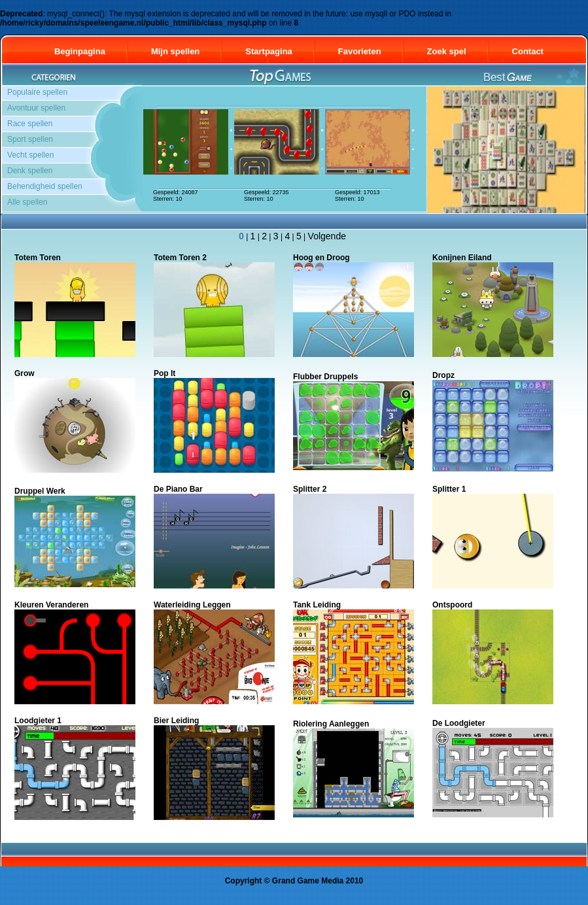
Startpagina (269, 51)
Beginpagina (80, 51)
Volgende (327, 236)
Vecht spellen (30, 155)
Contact (534, 51)
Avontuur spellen (36, 108)
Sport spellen (30, 139)
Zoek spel (447, 51)
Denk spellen (30, 171)
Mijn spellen (175, 51)
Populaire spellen (37, 92)
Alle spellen (27, 202)
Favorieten (360, 51)
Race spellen (30, 124)
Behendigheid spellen (45, 186)
